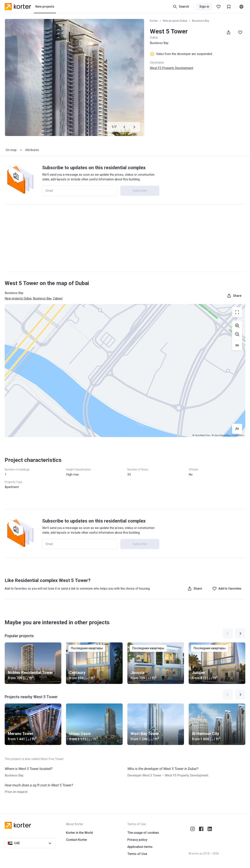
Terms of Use (137, 854)
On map (11, 150)
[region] (125, 371)
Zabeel (58, 298)
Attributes (32, 150)
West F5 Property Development (171, 68)
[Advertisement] (125, 238)
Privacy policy (137, 840)
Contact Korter (77, 840)
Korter (154, 21)
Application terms (140, 847)
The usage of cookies (143, 833)
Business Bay (201, 21)
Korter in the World (79, 833)
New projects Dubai (175, 21)
